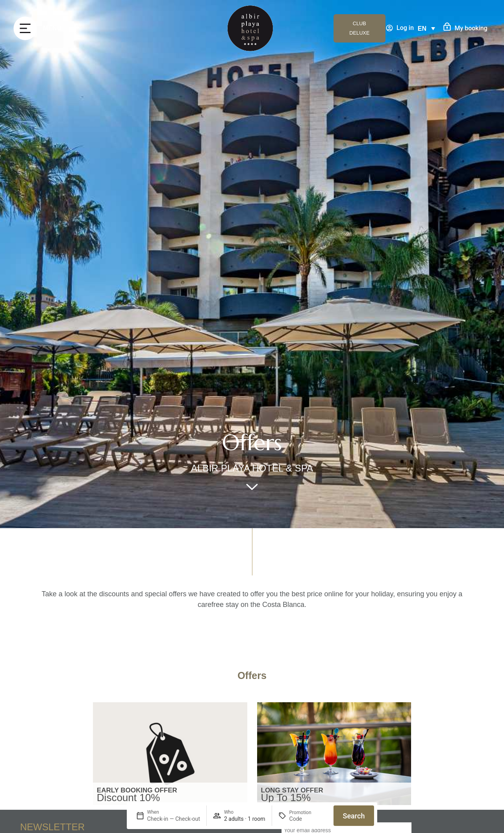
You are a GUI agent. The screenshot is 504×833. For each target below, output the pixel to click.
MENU (52, 28)
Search (354, 816)
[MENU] (25, 28)
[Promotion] (308, 819)
